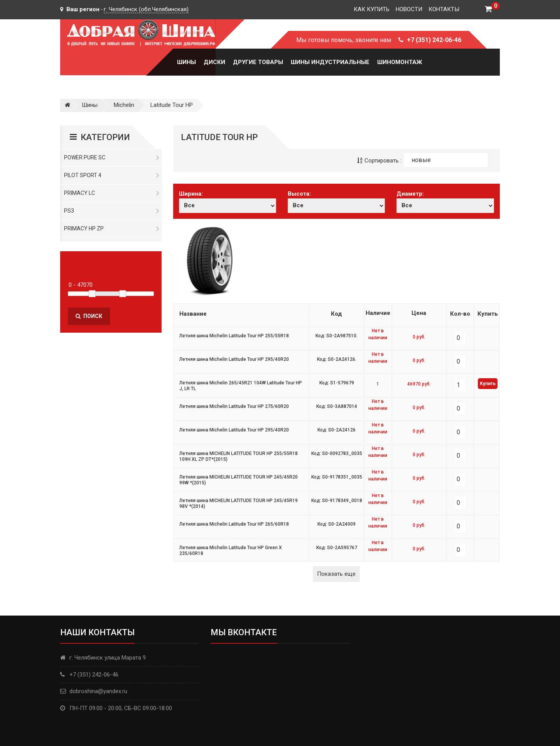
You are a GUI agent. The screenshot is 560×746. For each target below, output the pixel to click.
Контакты (444, 9)
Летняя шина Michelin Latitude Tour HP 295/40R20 (234, 359)
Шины (186, 62)
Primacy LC (112, 193)
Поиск (89, 316)
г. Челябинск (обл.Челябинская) (146, 9)
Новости (409, 9)
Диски (214, 62)
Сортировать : (379, 161)
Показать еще (336, 574)
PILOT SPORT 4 (112, 175)
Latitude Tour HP (172, 105)
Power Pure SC (112, 157)
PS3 (112, 211)
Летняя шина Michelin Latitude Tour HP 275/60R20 (234, 406)
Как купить (372, 9)
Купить (488, 384)
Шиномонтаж (400, 62)
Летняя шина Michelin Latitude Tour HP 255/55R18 (234, 336)
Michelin (124, 105)
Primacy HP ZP (112, 228)
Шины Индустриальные (330, 62)
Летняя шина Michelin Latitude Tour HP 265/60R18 (234, 524)
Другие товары (258, 62)
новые (421, 160)
